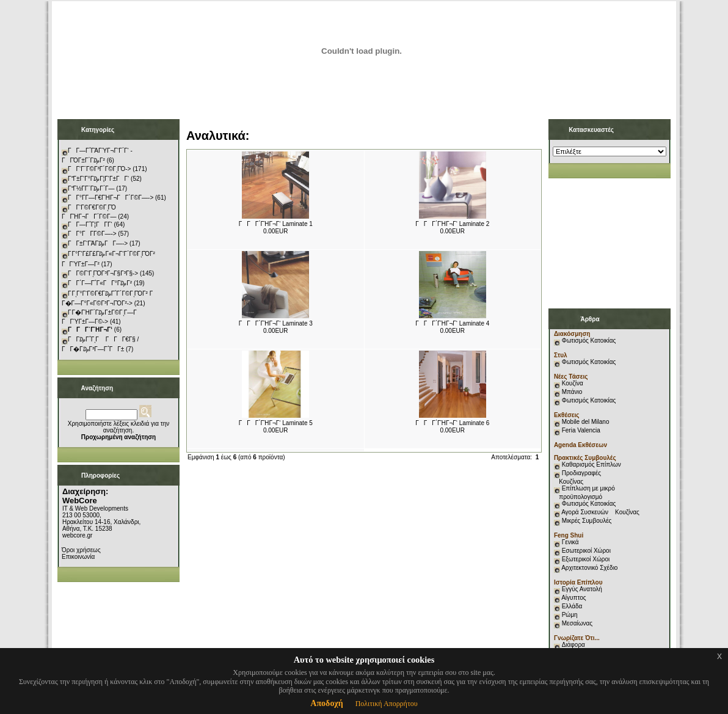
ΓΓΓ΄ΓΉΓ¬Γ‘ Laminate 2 (452, 224)
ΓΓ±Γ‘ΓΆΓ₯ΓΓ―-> (98, 243)
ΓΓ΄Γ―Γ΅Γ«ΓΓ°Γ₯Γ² (100, 283)
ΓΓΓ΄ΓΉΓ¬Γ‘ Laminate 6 (452, 423)
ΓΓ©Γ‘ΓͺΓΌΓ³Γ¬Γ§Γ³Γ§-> (103, 273)
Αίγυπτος (573, 598)
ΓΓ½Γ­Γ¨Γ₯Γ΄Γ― (91, 188)
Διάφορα (573, 645)
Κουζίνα (573, 383)
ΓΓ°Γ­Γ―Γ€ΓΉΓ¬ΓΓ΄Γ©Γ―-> (111, 198)
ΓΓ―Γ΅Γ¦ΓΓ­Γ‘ (90, 224)
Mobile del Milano (586, 422)
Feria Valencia (581, 430)
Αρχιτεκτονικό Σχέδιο (589, 568)
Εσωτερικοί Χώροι (586, 551)
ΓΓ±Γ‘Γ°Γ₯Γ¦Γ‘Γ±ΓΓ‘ (98, 179)
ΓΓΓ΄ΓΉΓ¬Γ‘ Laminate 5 (276, 423)
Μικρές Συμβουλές (587, 521)
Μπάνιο (572, 392)
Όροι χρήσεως (81, 550)
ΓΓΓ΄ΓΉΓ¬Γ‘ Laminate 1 (276, 224)
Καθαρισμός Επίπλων (591, 464)
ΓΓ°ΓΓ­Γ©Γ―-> (92, 234)
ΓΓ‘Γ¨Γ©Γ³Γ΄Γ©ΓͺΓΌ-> (99, 169)
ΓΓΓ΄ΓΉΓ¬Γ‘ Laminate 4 (452, 323)
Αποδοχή (326, 703)
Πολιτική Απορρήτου (387, 704)
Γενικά (570, 542)
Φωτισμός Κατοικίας (589, 341)
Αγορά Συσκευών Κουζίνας (600, 512)
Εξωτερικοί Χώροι (586, 559)
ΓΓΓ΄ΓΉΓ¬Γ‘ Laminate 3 (276, 323)
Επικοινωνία (78, 557)
